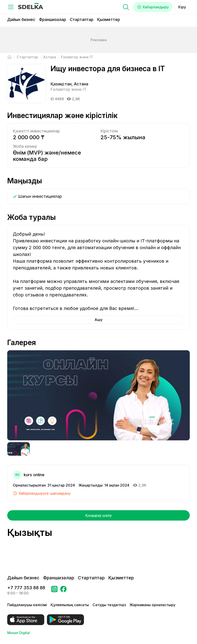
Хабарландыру (153, 7)
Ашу (98, 320)
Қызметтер (109, 19)
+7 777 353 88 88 (26, 588)
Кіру (182, 7)
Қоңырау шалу (98, 515)
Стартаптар (82, 19)
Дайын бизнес (21, 19)
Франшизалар (53, 19)
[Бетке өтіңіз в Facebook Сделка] (63, 590)
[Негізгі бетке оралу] (9, 57)
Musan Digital (19, 633)
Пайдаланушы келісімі (27, 605)
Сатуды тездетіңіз (109, 605)
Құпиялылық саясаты (70, 605)
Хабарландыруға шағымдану (42, 493)
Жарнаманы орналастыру (152, 605)
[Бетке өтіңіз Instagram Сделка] (54, 590)
